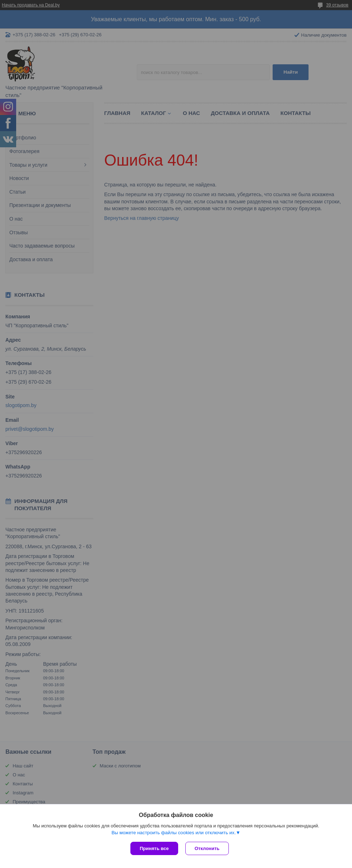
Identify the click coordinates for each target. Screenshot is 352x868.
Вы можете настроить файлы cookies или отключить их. (173, 833)
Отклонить (207, 848)
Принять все (154, 848)
